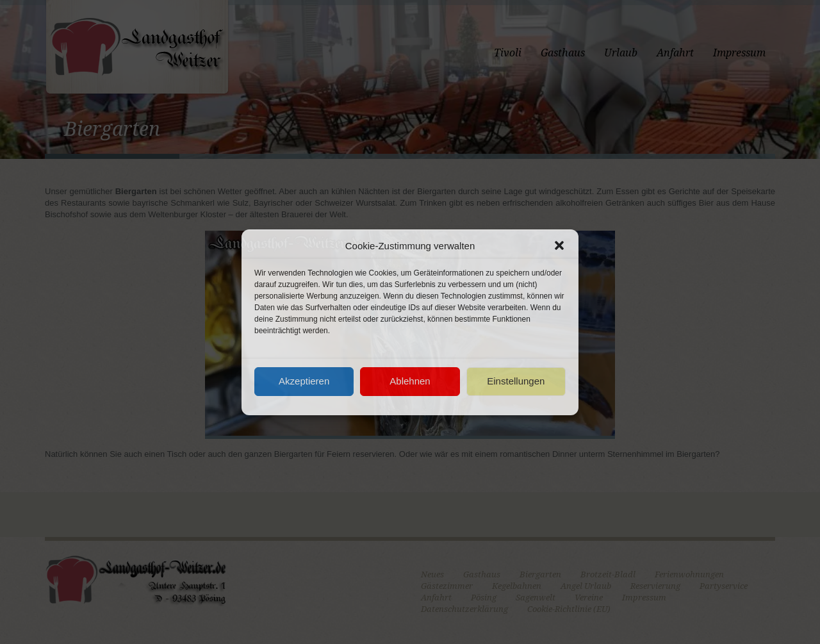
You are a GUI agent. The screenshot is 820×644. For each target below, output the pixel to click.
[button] (559, 245)
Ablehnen (410, 381)
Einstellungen (516, 381)
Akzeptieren (304, 381)
